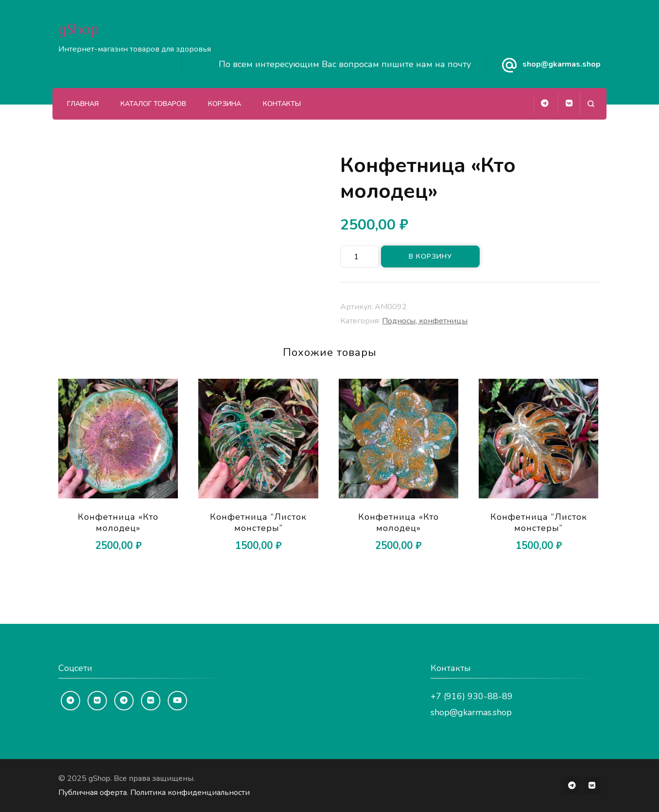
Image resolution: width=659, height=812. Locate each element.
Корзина (225, 104)
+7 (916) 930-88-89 (472, 696)
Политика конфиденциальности (190, 793)
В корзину (430, 256)
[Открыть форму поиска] (591, 104)
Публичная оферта (93, 793)
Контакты (282, 104)
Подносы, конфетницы (425, 321)
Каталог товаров (153, 104)
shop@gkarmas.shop (562, 64)
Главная (83, 104)
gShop (78, 29)
